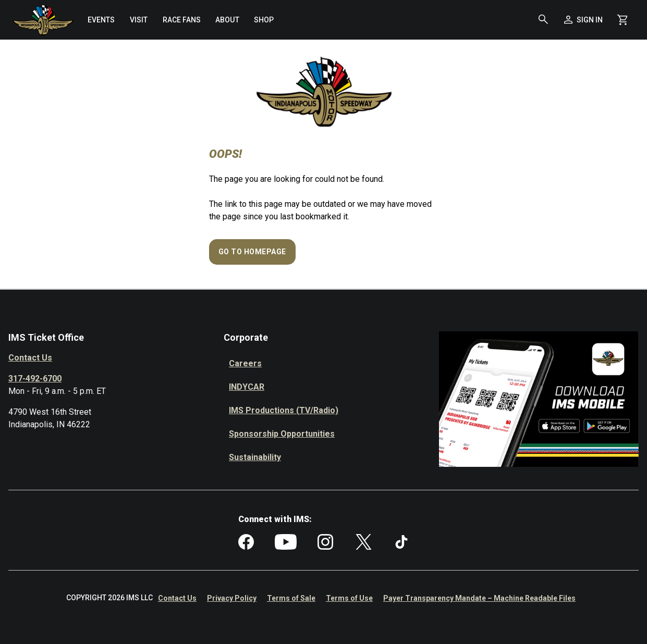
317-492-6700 (35, 379)
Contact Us (30, 358)
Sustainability (255, 457)
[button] (543, 20)
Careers (245, 363)
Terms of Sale (291, 598)
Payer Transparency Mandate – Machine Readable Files (479, 598)
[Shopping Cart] (622, 20)
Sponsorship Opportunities (282, 434)
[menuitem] (101, 20)
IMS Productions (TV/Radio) (284, 410)
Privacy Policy (232, 598)
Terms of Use (349, 598)
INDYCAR (247, 387)
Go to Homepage (252, 252)
